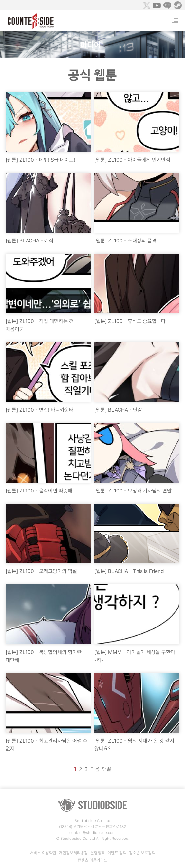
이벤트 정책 (117, 853)
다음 (95, 769)
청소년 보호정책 (142, 853)
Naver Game (167, 5)
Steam (178, 5)
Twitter (146, 5)
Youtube (157, 5)
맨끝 (107, 769)
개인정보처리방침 (73, 853)
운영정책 (98, 853)
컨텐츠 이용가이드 (92, 860)
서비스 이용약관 (43, 853)
